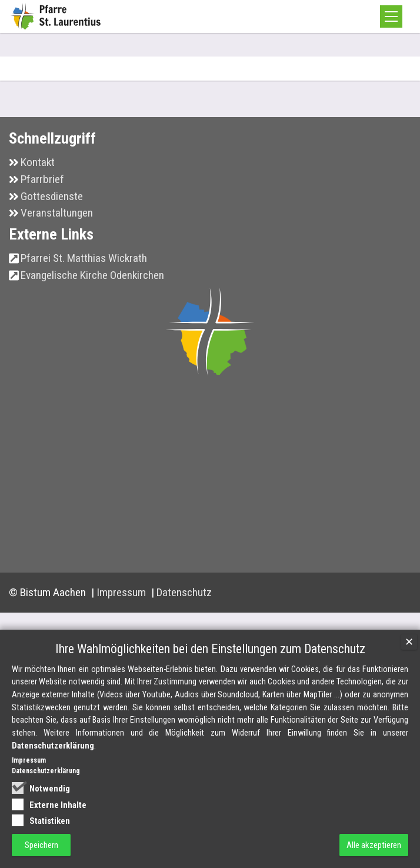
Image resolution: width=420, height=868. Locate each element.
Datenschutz (184, 592)
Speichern (41, 845)
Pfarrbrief (42, 179)
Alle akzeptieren (374, 845)
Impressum (122, 592)
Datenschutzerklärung (53, 746)
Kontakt (38, 162)
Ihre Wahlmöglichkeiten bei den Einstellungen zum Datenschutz (210, 649)
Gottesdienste (52, 196)
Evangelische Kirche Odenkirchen (92, 275)
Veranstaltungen (57, 213)
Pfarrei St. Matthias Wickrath (84, 258)
